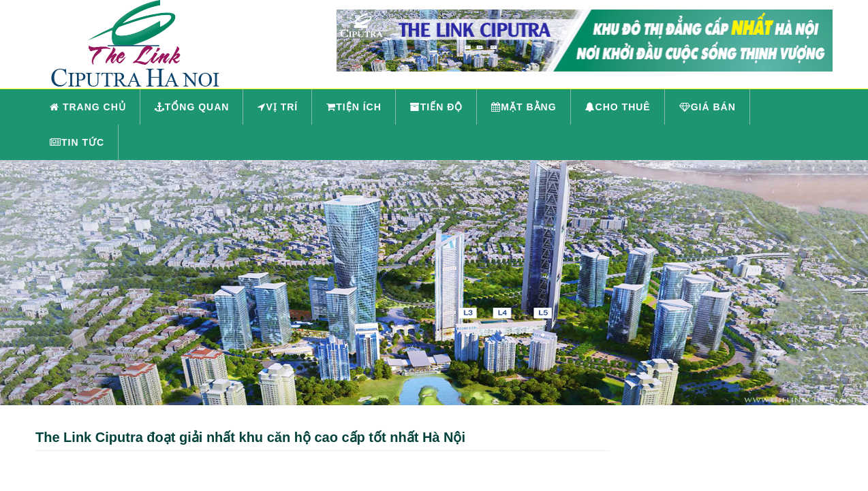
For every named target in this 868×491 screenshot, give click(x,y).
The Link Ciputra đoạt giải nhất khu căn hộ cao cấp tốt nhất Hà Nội (250, 437)
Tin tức (77, 142)
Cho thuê (618, 107)
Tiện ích (354, 107)
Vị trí (278, 107)
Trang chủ (88, 107)
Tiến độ (437, 107)
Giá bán (708, 107)
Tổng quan (192, 107)
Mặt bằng (524, 107)
